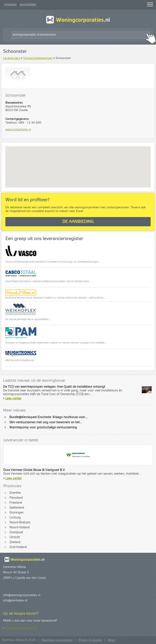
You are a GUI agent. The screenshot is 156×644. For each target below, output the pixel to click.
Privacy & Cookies (90, 640)
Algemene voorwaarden (57, 640)
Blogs (111, 640)
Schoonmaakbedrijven (38, 58)
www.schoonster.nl (18, 129)
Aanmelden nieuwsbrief (21, 628)
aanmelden (28, 4)
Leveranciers (12, 58)
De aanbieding (78, 222)
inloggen (10, 4)
